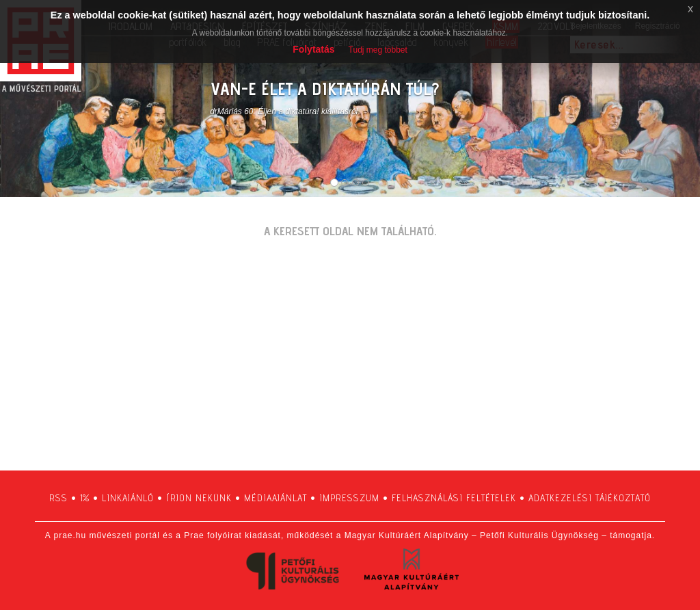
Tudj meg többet (378, 50)
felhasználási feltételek (454, 498)
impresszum (349, 498)
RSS (58, 498)
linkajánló (128, 498)
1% (85, 498)
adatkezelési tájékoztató (590, 498)
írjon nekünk (199, 498)
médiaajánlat (275, 498)
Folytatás (313, 49)
